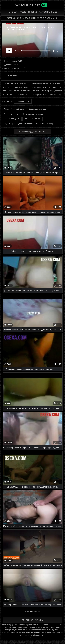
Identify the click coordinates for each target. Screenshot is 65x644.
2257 (32, 638)
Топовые (33, 12)
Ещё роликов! (32, 611)
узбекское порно (36, 632)
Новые (23, 12)
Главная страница (32, 620)
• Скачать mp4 (11, 76)
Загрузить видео (48, 12)
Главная (13, 12)
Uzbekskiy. (33, 5)
